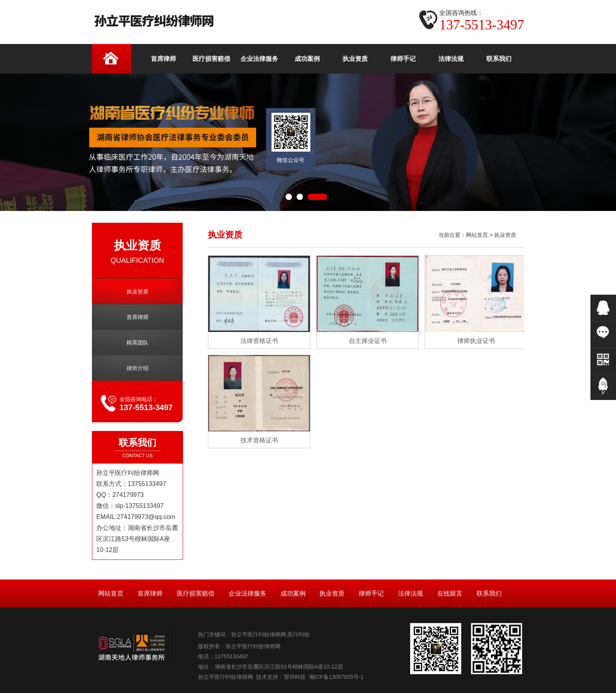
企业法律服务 (247, 593)
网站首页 (477, 235)
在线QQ (603, 308)
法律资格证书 (259, 341)
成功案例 (293, 593)
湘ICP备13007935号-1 (336, 677)
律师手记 (371, 593)
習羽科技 (295, 677)
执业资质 (137, 291)
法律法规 (411, 593)
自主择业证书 (368, 341)
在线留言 (450, 593)
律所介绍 (137, 368)
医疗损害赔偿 (196, 593)
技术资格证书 (259, 440)
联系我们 (489, 593)
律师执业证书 (476, 341)
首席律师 (137, 317)
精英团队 (137, 343)
